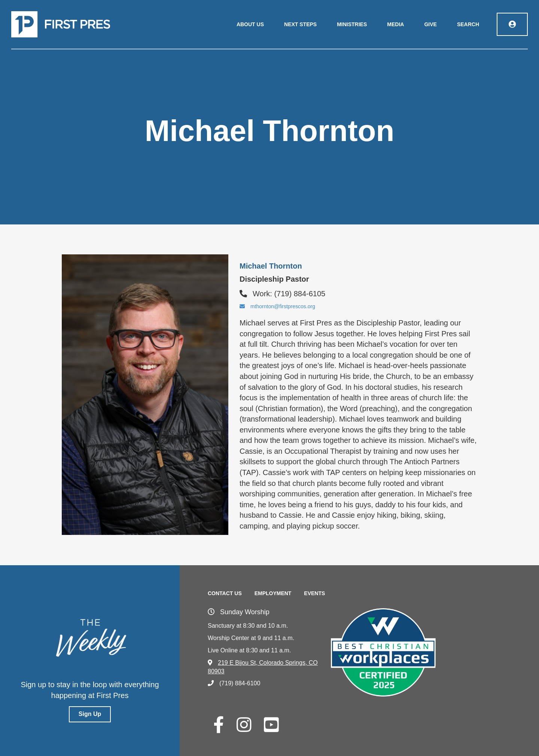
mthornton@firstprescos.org (277, 306)
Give (430, 24)
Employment (273, 593)
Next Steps (300, 24)
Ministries (352, 24)
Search (468, 24)
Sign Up (90, 714)
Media (395, 24)
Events (314, 593)
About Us (250, 24)
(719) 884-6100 (234, 683)
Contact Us (225, 593)
